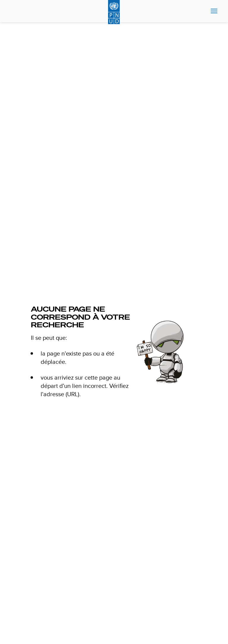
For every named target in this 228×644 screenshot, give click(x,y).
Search (16, 11)
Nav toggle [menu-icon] (214, 11)
